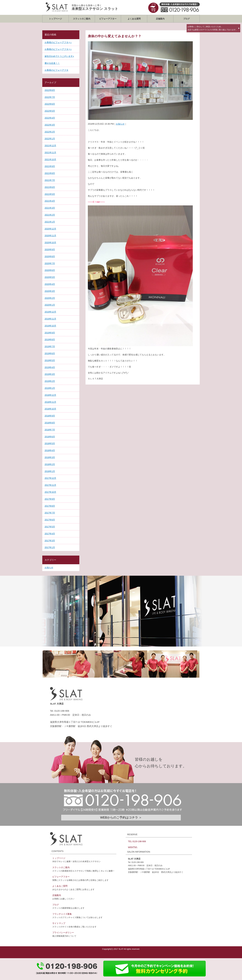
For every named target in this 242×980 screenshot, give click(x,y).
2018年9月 (50, 416)
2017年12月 (50, 478)
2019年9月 (50, 333)
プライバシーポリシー (63, 933)
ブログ (186, 19)
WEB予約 (133, 847)
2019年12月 (50, 312)
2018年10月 (50, 409)
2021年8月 (50, 173)
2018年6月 (50, 437)
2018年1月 (50, 471)
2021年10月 (50, 159)
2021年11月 (50, 153)
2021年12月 (50, 146)
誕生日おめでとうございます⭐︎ (59, 56)
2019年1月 (50, 388)
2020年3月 (50, 291)
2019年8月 (50, 340)
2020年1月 (50, 305)
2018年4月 (50, 450)
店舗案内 (160, 19)
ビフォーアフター (108, 19)
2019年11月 (50, 319)
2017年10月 (50, 492)
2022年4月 (50, 118)
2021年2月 (50, 215)
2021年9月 (50, 166)
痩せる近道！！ (52, 63)
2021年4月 (50, 201)
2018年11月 (50, 402)
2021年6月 (50, 187)
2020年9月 (50, 249)
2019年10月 (50, 326)
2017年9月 (50, 499)
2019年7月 (50, 346)
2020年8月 (50, 256)
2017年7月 (50, 513)
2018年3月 (50, 457)
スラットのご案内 (82, 19)
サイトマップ (59, 923)
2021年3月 (50, 208)
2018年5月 (50, 443)
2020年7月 (50, 263)
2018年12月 (50, 395)
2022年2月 (50, 132)
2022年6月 (50, 104)
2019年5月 (50, 360)
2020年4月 (50, 284)
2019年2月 (50, 381)
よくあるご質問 (60, 886)
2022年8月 (50, 90)
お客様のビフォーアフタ (56, 70)
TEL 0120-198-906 (137, 841)
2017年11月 (50, 485)
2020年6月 (50, 270)
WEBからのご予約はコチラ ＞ (121, 817)
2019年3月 (50, 374)
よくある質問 (134, 19)
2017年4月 (50, 534)
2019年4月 (50, 367)
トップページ (55, 19)
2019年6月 (50, 353)
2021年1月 (50, 222)
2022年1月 (50, 139)
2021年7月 (50, 180)
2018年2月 (50, 464)
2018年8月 (50, 423)
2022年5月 (50, 111)
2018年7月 (50, 430)
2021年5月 (50, 194)
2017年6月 (50, 520)
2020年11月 (50, 236)
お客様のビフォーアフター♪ (58, 42)
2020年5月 (50, 277)
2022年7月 (50, 97)
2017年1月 (50, 547)
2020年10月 (50, 243)
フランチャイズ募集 (62, 914)
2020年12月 (50, 229)
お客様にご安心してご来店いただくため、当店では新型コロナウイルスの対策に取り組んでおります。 (213, 28)
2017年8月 (50, 506)
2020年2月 (50, 298)
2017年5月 (50, 527)
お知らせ (120, 124)
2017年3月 (50, 541)
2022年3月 (50, 125)
